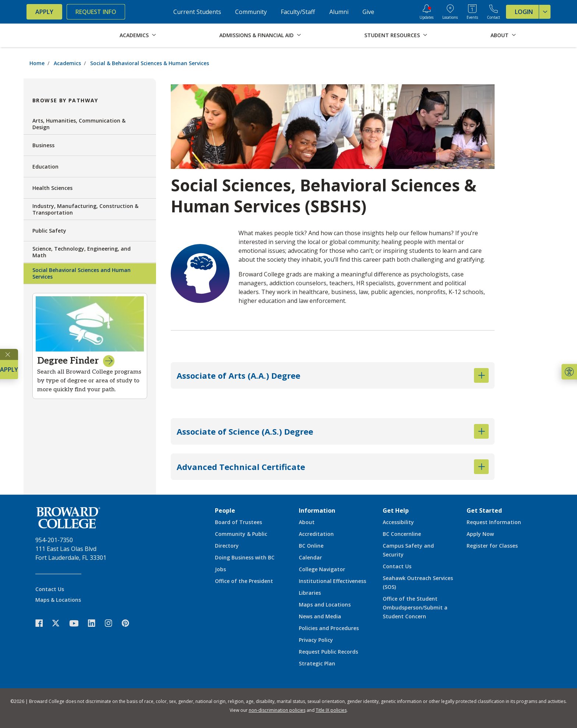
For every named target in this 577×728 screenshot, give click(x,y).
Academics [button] (134, 35)
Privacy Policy (316, 640)
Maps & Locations (58, 600)
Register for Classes (492, 546)
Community (251, 12)
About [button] (500, 35)
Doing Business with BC (245, 557)
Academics (67, 63)
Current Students (197, 12)
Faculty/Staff (298, 12)
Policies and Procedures (329, 628)
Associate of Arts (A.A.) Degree (333, 375)
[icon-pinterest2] (129, 623)
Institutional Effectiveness (332, 581)
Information (317, 510)
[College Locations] (450, 12)
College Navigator (322, 569)
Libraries (310, 593)
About (307, 522)
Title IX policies (331, 710)
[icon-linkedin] (95, 623)
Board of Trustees (238, 522)
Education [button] (90, 167)
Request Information (494, 522)
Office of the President (244, 581)
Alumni (339, 12)
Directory (227, 546)
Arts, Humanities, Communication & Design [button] (90, 124)
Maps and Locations (325, 605)
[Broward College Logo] (56, 35)
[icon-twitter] (60, 623)
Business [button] (90, 145)
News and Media (320, 616)
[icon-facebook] (43, 623)
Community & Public (241, 534)
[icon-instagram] (112, 623)
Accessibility (398, 522)
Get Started (484, 510)
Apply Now (480, 534)
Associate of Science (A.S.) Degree (333, 431)
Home (37, 63)
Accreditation (316, 534)
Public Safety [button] (90, 231)
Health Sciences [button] (90, 188)
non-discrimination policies (277, 710)
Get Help (396, 510)
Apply (44, 12)
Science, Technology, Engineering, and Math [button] (90, 252)
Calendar (310, 557)
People (225, 510)
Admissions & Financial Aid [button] (256, 35)
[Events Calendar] (472, 12)
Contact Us (50, 589)
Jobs (220, 569)
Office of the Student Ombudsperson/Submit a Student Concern (415, 607)
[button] (569, 372)
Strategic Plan (317, 663)
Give (368, 12)
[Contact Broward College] (493, 12)
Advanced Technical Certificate (333, 467)
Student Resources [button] (392, 35)
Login (533, 12)
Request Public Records (328, 652)
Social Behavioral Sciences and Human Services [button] (90, 273)
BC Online (311, 546)
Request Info (96, 12)
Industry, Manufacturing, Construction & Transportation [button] (90, 209)
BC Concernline (402, 534)
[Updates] (426, 12)
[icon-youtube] (77, 623)
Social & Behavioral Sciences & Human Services (150, 63)
